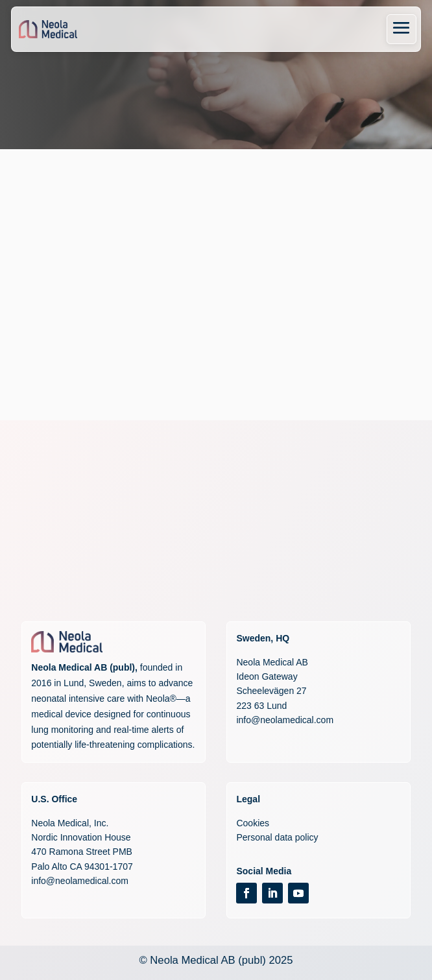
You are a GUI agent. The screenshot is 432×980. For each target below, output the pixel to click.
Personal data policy (277, 837)
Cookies (253, 823)
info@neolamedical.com (285, 720)
